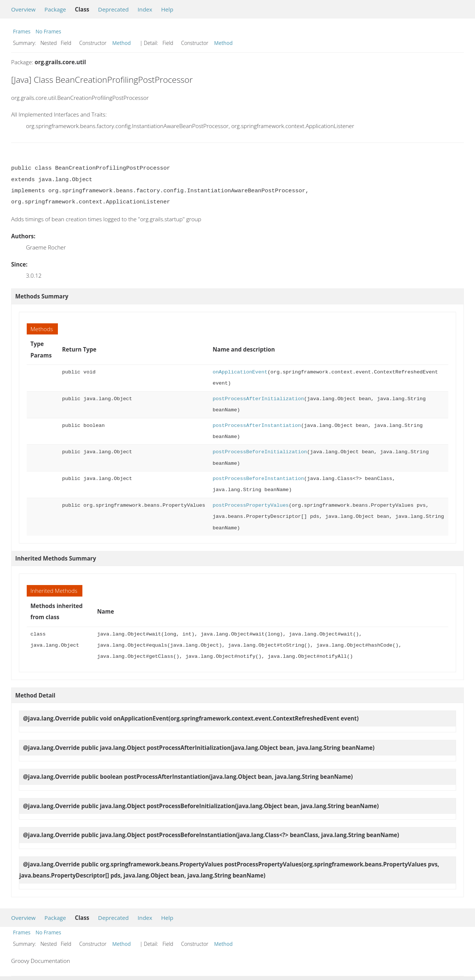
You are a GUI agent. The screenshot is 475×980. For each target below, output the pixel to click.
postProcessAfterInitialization (258, 399)
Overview (23, 9)
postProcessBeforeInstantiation (258, 479)
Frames (22, 31)
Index (145, 9)
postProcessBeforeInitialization (260, 452)
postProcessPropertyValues (251, 505)
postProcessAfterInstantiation (257, 426)
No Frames (48, 31)
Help (167, 9)
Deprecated (113, 9)
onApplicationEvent (240, 372)
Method (122, 43)
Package (55, 9)
